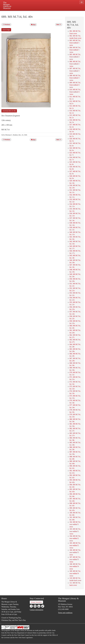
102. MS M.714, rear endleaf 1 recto (75, 524)
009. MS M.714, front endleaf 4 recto (75, 85)
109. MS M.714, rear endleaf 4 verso (75, 573)
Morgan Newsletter (36, 602)
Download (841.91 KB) (9, 111)
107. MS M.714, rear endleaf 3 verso (75, 559)
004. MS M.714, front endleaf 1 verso (75, 50)
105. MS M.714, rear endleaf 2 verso (75, 545)
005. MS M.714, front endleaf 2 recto (75, 57)
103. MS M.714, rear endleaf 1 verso (75, 531)
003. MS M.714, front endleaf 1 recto (75, 43)
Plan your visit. (20, 12)
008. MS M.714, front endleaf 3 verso (75, 78)
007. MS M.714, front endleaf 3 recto (75, 71)
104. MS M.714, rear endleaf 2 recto (75, 538)
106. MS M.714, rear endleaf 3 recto (75, 552)
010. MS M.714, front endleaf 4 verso (75, 92)
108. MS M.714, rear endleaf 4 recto (75, 566)
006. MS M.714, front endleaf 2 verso (75, 64)
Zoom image (6, 30)
